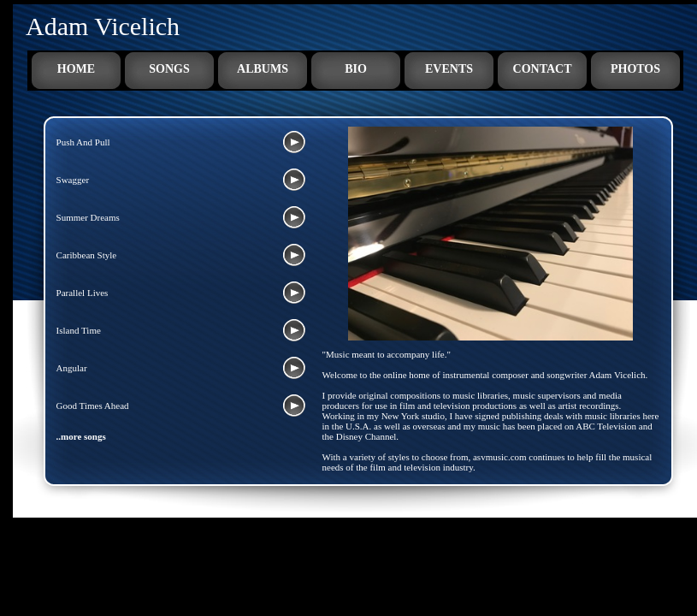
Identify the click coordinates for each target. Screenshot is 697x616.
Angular (72, 368)
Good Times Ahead (93, 406)
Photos (635, 69)
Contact (543, 69)
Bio (356, 69)
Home (76, 69)
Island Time (79, 330)
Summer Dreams (88, 217)
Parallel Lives (83, 293)
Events (449, 69)
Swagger (73, 180)
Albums (263, 69)
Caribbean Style (87, 255)
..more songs (81, 436)
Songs (169, 69)
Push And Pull (83, 142)
